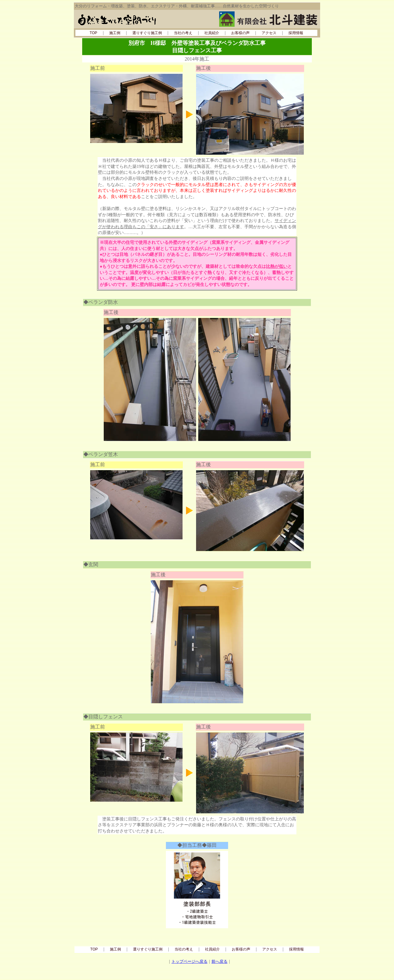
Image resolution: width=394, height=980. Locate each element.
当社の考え (183, 33)
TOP (93, 33)
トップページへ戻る (189, 961)
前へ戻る (219, 961)
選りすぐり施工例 (147, 33)
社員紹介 (212, 33)
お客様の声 (240, 33)
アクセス (269, 33)
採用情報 (296, 33)
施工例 (115, 33)
